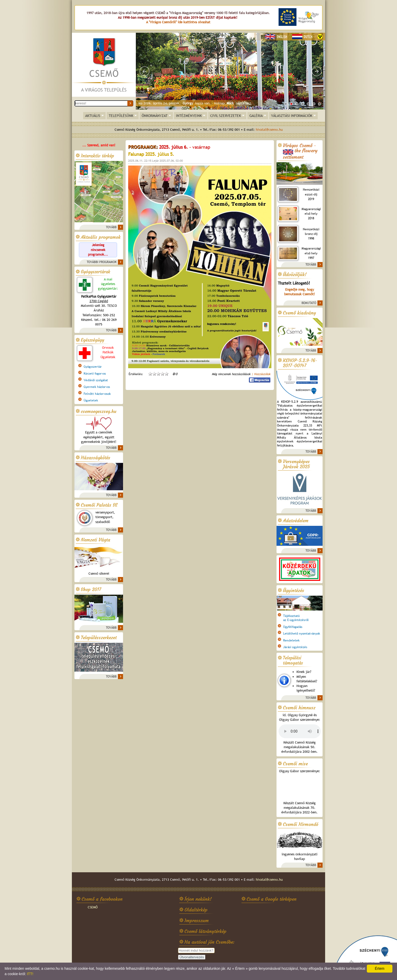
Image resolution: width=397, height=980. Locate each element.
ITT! (30, 974)
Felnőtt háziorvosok (97, 394)
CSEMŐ (93, 907)
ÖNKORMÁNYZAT (155, 116)
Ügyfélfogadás (293, 627)
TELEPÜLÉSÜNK (121, 116)
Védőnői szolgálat (96, 380)
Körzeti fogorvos (95, 374)
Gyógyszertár (93, 367)
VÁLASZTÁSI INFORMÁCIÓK (292, 116)
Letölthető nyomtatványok (302, 634)
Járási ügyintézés (295, 647)
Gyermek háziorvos (97, 387)
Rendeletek (291, 640)
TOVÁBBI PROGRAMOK (102, 262)
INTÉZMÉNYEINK (189, 116)
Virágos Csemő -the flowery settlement (300, 151)
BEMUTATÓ (309, 303)
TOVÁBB (111, 227)
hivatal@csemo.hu (269, 130)
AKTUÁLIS (93, 116)
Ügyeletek (91, 400)
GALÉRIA (256, 116)
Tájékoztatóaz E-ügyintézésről (296, 618)
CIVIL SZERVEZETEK (226, 116)
